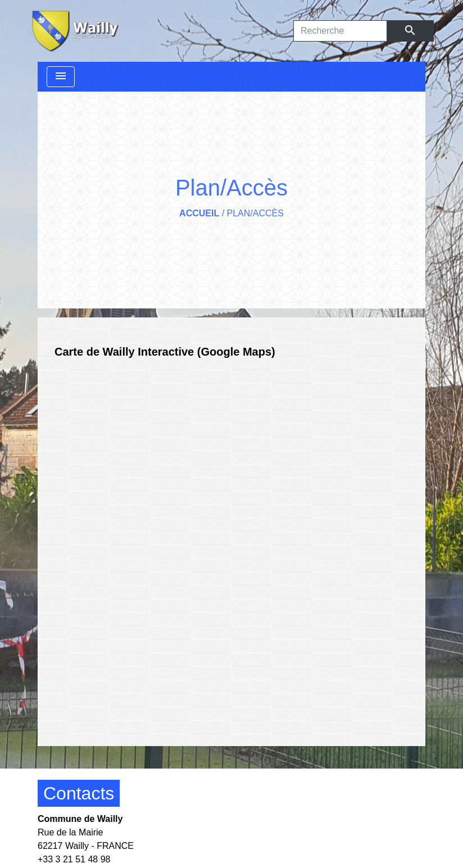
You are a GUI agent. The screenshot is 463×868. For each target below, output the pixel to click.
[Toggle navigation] (61, 77)
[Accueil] (74, 31)
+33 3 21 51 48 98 (74, 859)
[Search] (340, 31)
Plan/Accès (255, 213)
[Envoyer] (410, 31)
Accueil (199, 213)
